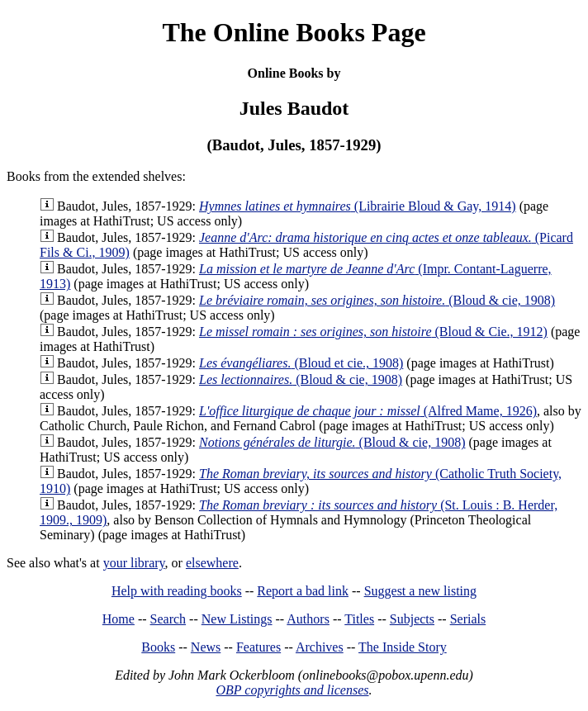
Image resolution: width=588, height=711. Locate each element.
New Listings (237, 619)
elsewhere (212, 563)
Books (158, 647)
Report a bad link (303, 591)
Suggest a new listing (420, 591)
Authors (308, 619)
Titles (359, 619)
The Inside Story (403, 647)
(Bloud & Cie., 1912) (373, 332)
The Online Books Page (294, 32)
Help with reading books (177, 591)
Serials (468, 619)
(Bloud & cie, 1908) (377, 300)
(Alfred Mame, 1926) (368, 411)
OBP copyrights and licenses (292, 690)
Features (258, 647)
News (206, 647)
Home (119, 619)
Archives (320, 647)
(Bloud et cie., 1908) (301, 363)
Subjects (412, 619)
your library (134, 563)
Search (168, 619)
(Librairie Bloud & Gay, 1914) (358, 206)
